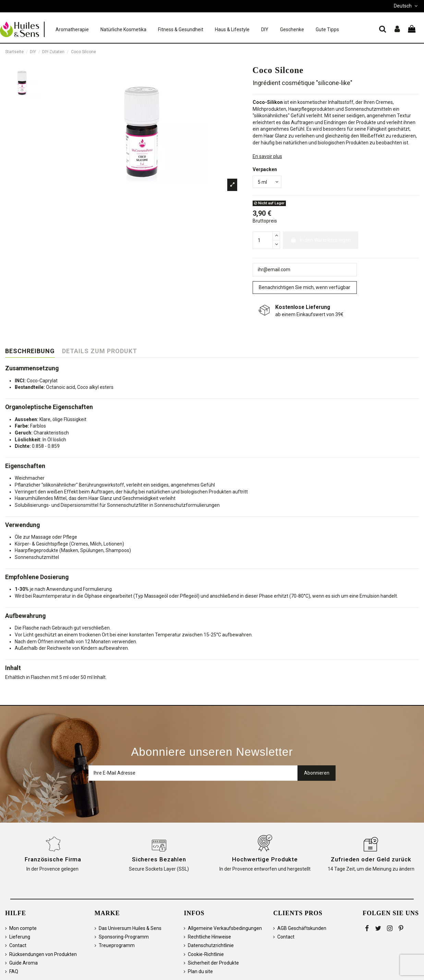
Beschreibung (30, 351)
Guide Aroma (23, 963)
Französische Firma (53, 859)
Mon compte (23, 928)
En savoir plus (267, 156)
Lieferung (20, 937)
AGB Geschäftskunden (302, 928)
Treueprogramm (117, 945)
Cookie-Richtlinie (206, 954)
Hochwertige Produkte (265, 859)
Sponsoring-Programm (124, 937)
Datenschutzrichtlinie (211, 945)
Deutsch (406, 6)
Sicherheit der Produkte (213, 963)
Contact (18, 945)
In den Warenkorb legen (320, 240)
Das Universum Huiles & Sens (130, 928)
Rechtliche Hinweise (209, 937)
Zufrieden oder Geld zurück (371, 859)
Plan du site (200, 971)
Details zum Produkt (100, 351)
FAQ (14, 971)
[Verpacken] (267, 182)
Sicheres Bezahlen (159, 859)
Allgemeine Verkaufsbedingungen (225, 928)
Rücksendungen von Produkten (43, 954)
